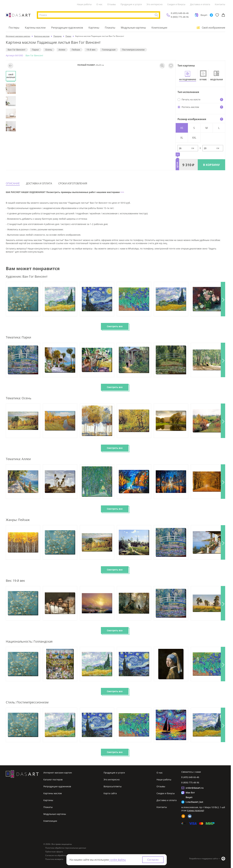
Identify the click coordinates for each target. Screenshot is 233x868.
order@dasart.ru (195, 788)
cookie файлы (118, 860)
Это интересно (154, 4)
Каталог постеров (53, 780)
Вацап (204, 15)
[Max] (196, 15)
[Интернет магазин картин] (18, 15)
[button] (223, 299)
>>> (122, 192)
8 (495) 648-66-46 (180, 13)
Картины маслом (35, 28)
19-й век (91, 50)
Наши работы (84, 4)
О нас (99, 4)
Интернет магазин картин (58, 773)
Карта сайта (110, 793)
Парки (35, 50)
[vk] (190, 816)
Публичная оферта (54, 852)
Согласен (153, 860)
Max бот (190, 793)
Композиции (159, 28)
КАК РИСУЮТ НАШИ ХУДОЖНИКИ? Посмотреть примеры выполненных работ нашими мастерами (63, 192)
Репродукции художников (67, 28)
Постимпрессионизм (133, 50)
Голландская (109, 50)
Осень (49, 50)
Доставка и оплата (200, 4)
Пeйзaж (76, 50)
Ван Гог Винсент (17, 50)
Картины (94, 28)
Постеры (14, 28)
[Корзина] (223, 15)
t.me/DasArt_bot (194, 802)
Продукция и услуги (131, 4)
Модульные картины (133, 28)
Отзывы (111, 4)
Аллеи (62, 50)
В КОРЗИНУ (211, 165)
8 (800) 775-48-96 (180, 17)
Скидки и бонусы (176, 4)
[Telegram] (211, 15)
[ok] (183, 816)
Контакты (220, 4)
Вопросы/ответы (113, 786)
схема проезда (195, 810)
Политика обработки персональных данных (66, 848)
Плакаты (110, 28)
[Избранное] (217, 15)
